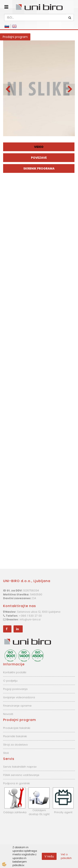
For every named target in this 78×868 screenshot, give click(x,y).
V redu (49, 856)
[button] (70, 90)
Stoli (6, 753)
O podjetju (10, 681)
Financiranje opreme (17, 706)
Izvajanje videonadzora (19, 697)
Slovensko (7, 26)
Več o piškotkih (66, 856)
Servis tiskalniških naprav (20, 767)
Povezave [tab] (39, 158)
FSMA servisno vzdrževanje (21, 775)
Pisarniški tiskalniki (15, 736)
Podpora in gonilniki (16, 783)
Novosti (8, 714)
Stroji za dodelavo (15, 745)
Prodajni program (15, 37)
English (14, 26)
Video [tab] (39, 147)
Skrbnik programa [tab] (39, 168)
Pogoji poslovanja (15, 689)
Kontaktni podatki (15, 672)
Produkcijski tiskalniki (17, 728)
